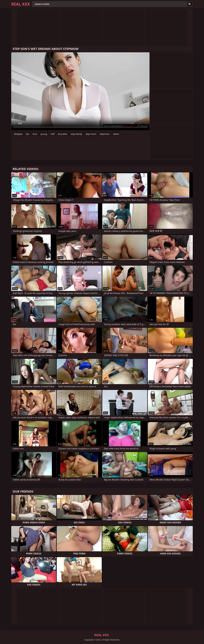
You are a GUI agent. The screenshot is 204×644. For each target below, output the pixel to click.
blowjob (18, 134)
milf (53, 134)
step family (76, 134)
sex (28, 134)
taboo (116, 134)
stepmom (105, 134)
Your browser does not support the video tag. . (80, 91)
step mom (91, 134)
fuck (35, 134)
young (44, 134)
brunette (63, 134)
